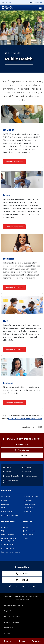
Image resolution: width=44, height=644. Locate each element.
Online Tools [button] (36, 2)
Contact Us (5, 527)
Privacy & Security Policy (12, 622)
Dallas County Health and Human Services (25, 419)
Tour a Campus (22, 450)
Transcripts (28, 511)
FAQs (3, 531)
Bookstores (5, 504)
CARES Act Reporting (8, 548)
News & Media (28, 535)
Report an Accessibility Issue (14, 605)
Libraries (26, 472)
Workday (7, 472)
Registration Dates (30, 504)
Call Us (22, 574)
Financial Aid (28, 500)
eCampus (26, 467)
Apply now (22, 455)
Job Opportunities (29, 531)
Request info (22, 445)
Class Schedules (7, 511)
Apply (7, 641)
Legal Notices (9, 611)
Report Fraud (9, 628)
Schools (26, 538)
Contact (37, 641)
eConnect (8, 467)
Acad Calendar (11, 476)
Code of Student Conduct (10, 515)
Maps (22, 641)
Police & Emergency (8, 535)
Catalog (4, 508)
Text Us (22, 580)
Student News (29, 508)
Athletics (4, 500)
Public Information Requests (11, 552)
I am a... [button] (7, 2)
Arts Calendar (6, 497)
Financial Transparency (12, 616)
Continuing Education (31, 497)
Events (26, 527)
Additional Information (14, 162)
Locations (29, 476)
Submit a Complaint (8, 544)
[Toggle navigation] (40, 8)
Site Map (7, 633)
